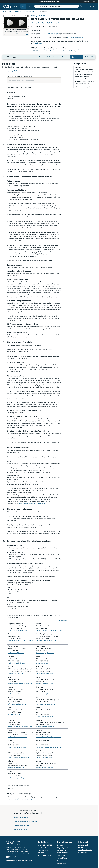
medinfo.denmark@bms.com (17, 663)
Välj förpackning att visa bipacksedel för (20, 76)
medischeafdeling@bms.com (45, 673)
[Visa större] (63, 620)
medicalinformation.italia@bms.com (19, 757)
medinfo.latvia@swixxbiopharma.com (20, 778)
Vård (23, 6)
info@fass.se (46, 848)
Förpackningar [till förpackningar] (38, 43)
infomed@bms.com (14, 714)
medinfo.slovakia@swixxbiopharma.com (49, 747)
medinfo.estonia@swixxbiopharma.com (20, 683)
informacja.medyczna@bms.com (46, 704)
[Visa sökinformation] (81, 6)
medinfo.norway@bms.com (45, 683)
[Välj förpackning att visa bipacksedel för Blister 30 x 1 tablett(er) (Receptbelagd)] (34, 80)
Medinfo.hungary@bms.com (45, 653)
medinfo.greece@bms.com (16, 694)
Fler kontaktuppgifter (44, 855)
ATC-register (82, 852)
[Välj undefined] (46, 23)
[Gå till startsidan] (7, 6)
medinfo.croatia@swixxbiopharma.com (20, 727)
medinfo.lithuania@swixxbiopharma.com (49, 630)
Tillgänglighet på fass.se (65, 848)
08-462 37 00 (48, 845)
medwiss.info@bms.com (16, 673)
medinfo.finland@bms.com (45, 757)
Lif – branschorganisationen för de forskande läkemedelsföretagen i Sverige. (19, 852)
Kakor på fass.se (62, 858)
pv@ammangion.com (43, 663)
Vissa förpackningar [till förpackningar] (52, 34)
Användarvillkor (62, 861)
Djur (29, 6)
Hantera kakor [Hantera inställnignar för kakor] (62, 863)
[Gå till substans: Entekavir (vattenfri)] (70, 51)
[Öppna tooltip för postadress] (42, 504)
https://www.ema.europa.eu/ (23, 799)
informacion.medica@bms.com (18, 704)
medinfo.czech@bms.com (16, 653)
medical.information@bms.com (18, 737)
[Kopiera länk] (17, 71)
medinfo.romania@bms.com (45, 727)
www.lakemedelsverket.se (27, 503)
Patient (16, 6)
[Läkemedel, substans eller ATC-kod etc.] (58, 6)
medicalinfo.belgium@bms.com (18, 630)
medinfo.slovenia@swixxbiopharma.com (49, 737)
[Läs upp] (7, 71)
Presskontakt (61, 855)
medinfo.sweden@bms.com (45, 767)
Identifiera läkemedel (85, 850)
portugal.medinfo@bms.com (45, 716)
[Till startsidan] (4, 11)
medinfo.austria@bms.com (45, 694)
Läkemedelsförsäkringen (75, 37)
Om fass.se (61, 845)
